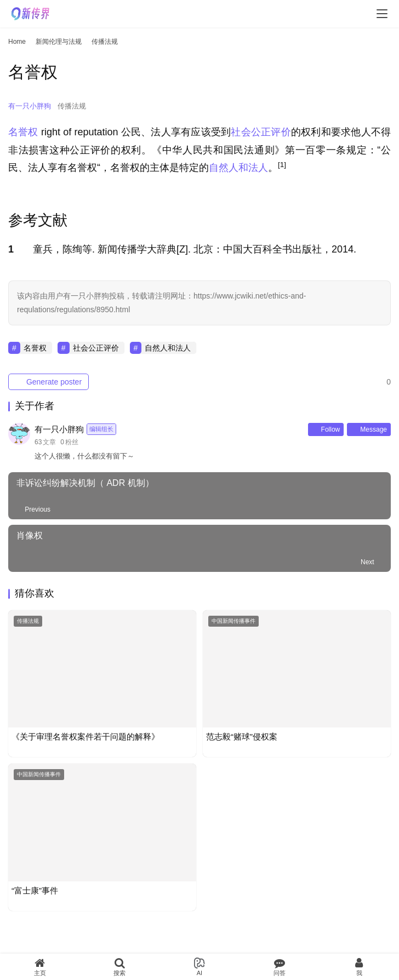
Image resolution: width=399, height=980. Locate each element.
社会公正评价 (261, 132)
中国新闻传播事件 (233, 621)
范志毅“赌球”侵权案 (242, 737)
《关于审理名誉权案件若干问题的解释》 (86, 737)
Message (369, 429)
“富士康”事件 (35, 890)
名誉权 (23, 132)
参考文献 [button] (38, 220)
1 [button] (11, 249)
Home (17, 42)
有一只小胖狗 (30, 106)
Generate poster (49, 382)
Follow (326, 429)
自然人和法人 (238, 168)
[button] (282, 168)
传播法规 (72, 106)
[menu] (382, 14)
